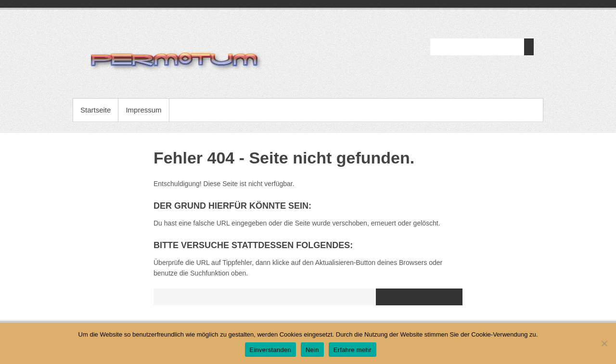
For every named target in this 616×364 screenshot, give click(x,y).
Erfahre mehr (353, 350)
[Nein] (604, 343)
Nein (312, 350)
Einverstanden (270, 350)
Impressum (143, 110)
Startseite (96, 110)
